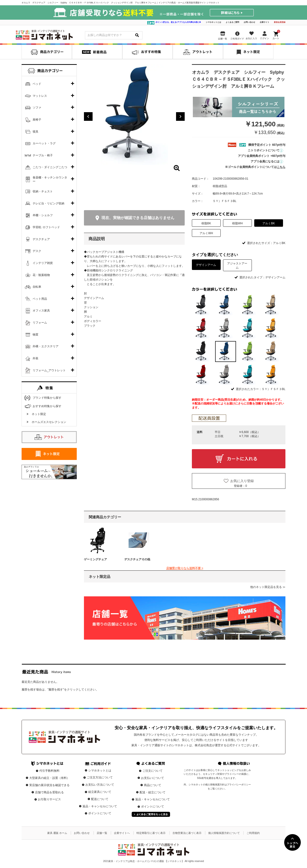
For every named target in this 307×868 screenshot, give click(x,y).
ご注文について (153, 771)
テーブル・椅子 (43, 155)
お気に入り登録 (242, 481)
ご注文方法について (100, 777)
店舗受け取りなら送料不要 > (185, 568)
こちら (281, 167)
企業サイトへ (122, 833)
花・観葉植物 (41, 275)
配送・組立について (153, 792)
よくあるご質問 (232, 22)
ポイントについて (100, 813)
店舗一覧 (102, 833)
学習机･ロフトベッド (46, 227)
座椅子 (37, 120)
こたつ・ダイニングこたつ (50, 167)
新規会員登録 (280, 22)
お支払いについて (153, 778)
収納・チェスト (43, 191)
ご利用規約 (253, 833)
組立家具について (100, 792)
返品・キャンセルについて (100, 806)
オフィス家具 (41, 311)
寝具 (35, 132)
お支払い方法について (100, 785)
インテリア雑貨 (43, 263)
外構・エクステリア (46, 346)
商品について (153, 785)
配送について (100, 799)
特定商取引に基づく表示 (151, 833)
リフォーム (40, 323)
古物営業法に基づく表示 (187, 833)
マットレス (40, 96)
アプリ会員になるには (267, 161)
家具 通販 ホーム (57, 833)
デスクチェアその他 (137, 559)
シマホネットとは (213, 22)
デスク (37, 251)
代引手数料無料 (49, 771)
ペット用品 (40, 299)
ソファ (37, 108)
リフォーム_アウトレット (49, 370)
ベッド (37, 84)
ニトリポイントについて (265, 150)
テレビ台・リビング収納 (48, 203)
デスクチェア (41, 239)
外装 (35, 358)
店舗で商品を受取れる (49, 792)
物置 (35, 335)
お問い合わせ (249, 22)
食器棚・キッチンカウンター (50, 179)
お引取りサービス (49, 799)
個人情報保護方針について (224, 833)
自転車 (37, 287)
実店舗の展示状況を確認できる (49, 785)
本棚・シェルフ (43, 215)
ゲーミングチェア (95, 559)
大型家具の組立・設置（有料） (49, 778)
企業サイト (265, 22)
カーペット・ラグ (44, 143)
